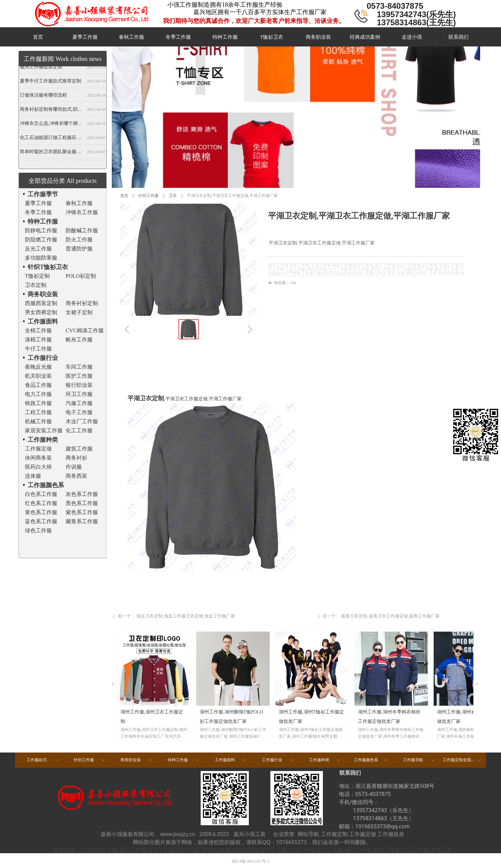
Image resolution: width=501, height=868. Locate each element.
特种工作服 (183, 760)
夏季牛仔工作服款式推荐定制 (51, 82)
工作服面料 (231, 760)
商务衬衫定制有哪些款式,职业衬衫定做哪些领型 (52, 111)
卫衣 (173, 196)
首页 (124, 196)
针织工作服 (148, 196)
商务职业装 (136, 760)
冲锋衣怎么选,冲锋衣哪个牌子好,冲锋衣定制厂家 (52, 125)
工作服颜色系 (371, 760)
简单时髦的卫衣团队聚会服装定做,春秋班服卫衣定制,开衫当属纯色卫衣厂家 (52, 153)
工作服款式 (42, 760)
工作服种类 (325, 760)
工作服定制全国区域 (462, 760)
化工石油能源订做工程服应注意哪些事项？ (52, 139)
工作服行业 (278, 760)
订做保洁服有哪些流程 (43, 96)
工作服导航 (419, 760)
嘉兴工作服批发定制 (41, 68)
